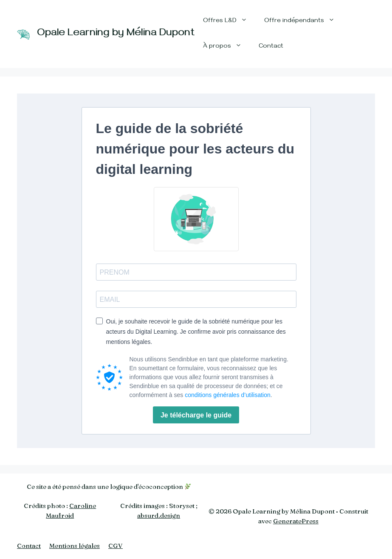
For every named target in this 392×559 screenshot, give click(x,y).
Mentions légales (75, 546)
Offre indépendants (304, 21)
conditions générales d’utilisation (228, 395)
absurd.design (159, 515)
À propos (227, 47)
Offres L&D (229, 21)
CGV (116, 546)
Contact (271, 47)
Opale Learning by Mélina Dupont (116, 34)
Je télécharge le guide (196, 415)
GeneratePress (296, 521)
